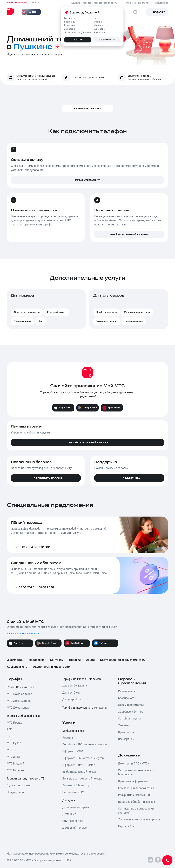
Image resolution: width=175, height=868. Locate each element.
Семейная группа (129, 719)
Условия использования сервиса (139, 820)
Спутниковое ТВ (73, 821)
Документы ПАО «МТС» (133, 764)
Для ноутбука (71, 693)
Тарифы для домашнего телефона (85, 708)
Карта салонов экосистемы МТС (123, 660)
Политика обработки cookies (136, 802)
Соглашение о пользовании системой (136, 811)
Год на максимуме (19, 785)
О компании (15, 660)
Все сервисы (126, 739)
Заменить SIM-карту (76, 785)
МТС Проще (14, 723)
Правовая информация (133, 781)
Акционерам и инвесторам (52, 667)
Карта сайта (126, 826)
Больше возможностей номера (82, 779)
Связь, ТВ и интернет (20, 687)
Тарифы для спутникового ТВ (26, 779)
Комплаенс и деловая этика (136, 788)
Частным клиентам (18, 3)
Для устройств (72, 700)
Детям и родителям (131, 705)
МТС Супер (14, 743)
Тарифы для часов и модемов (82, 679)
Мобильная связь (73, 731)
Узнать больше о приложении (23, 634)
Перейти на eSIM (73, 792)
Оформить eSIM (73, 751)
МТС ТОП (13, 750)
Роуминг (68, 738)
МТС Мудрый (15, 764)
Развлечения (126, 691)
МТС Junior (14, 757)
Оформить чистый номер (79, 765)
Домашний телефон (75, 828)
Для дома (69, 800)
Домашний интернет (76, 807)
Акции (90, 660)
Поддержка (37, 660)
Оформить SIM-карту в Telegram (83, 758)
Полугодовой (15, 792)
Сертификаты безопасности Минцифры (136, 773)
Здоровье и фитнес (131, 712)
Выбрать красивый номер (79, 772)
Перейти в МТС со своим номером (85, 745)
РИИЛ (11, 736)
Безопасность (127, 698)
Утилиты (124, 725)
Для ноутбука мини (75, 686)
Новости (75, 660)
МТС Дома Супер (18, 708)
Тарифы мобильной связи (23, 716)
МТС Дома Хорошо (19, 701)
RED (9, 730)
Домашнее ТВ (71, 814)
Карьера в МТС (17, 667)
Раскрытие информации (134, 795)
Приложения (126, 732)
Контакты (57, 660)
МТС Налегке (15, 770)
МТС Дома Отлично (19, 694)
